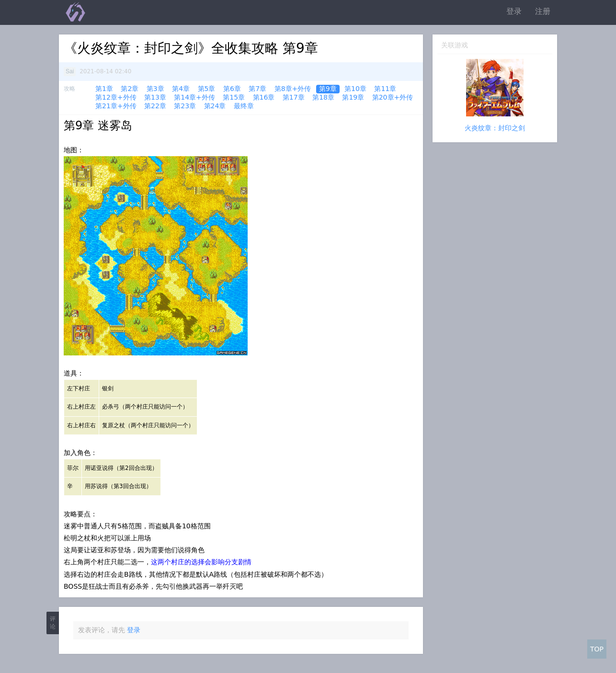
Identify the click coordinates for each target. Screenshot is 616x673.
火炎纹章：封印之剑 (495, 128)
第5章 (207, 89)
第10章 (355, 89)
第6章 (232, 89)
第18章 (323, 97)
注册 (543, 11)
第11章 (385, 89)
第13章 (155, 97)
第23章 (185, 106)
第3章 (155, 89)
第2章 (130, 89)
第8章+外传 (293, 89)
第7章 (257, 89)
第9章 (328, 89)
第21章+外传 (116, 106)
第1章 (104, 89)
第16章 (264, 97)
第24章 (215, 106)
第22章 (155, 106)
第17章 (294, 97)
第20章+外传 (393, 97)
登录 (514, 11)
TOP (597, 649)
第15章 (234, 97)
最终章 (244, 106)
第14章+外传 (194, 97)
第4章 (181, 89)
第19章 (353, 97)
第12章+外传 (116, 97)
